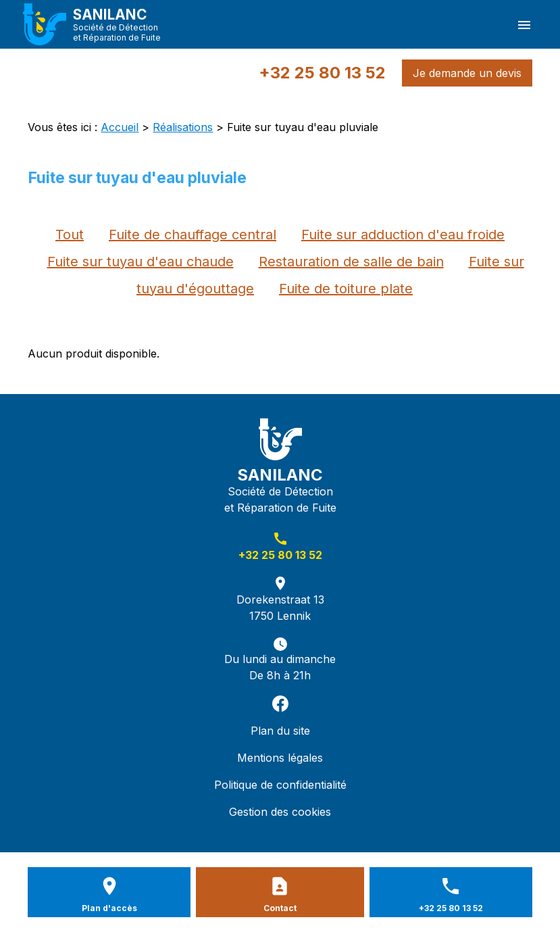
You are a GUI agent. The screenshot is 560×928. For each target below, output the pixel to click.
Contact (280, 908)
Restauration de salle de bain (351, 262)
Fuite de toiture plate (346, 289)
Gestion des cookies (280, 812)
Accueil (120, 127)
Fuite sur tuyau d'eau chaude (141, 262)
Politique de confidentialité (280, 785)
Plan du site (280, 731)
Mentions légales (280, 758)
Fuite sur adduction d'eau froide (403, 235)
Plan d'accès (109, 908)
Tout (70, 235)
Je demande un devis (467, 73)
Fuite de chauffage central (193, 235)
